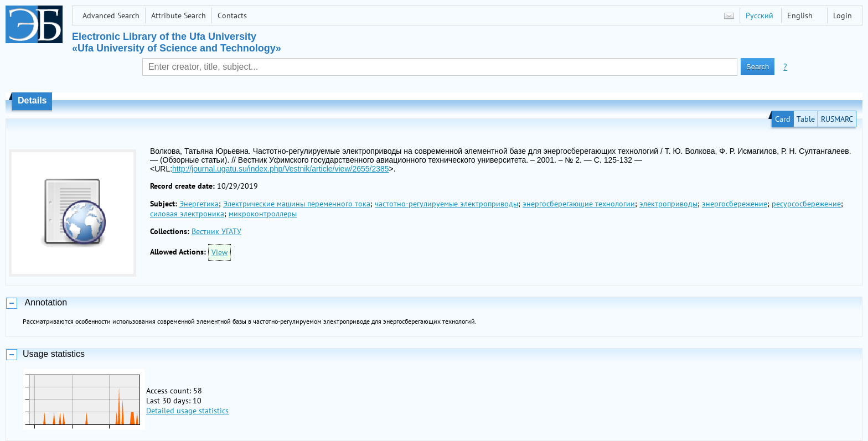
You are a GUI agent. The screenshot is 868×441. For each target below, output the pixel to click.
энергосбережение (735, 204)
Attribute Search (179, 15)
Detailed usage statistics (187, 411)
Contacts (232, 15)
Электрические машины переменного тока (297, 204)
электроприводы (668, 204)
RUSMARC (837, 119)
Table (806, 119)
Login (843, 15)
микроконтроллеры (263, 214)
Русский (759, 15)
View (219, 252)
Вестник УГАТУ (216, 231)
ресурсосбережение (806, 204)
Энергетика (199, 204)
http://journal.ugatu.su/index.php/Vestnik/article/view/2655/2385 (280, 169)
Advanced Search (111, 15)
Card (783, 119)
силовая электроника (187, 214)
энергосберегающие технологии (579, 204)
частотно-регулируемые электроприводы (446, 204)
